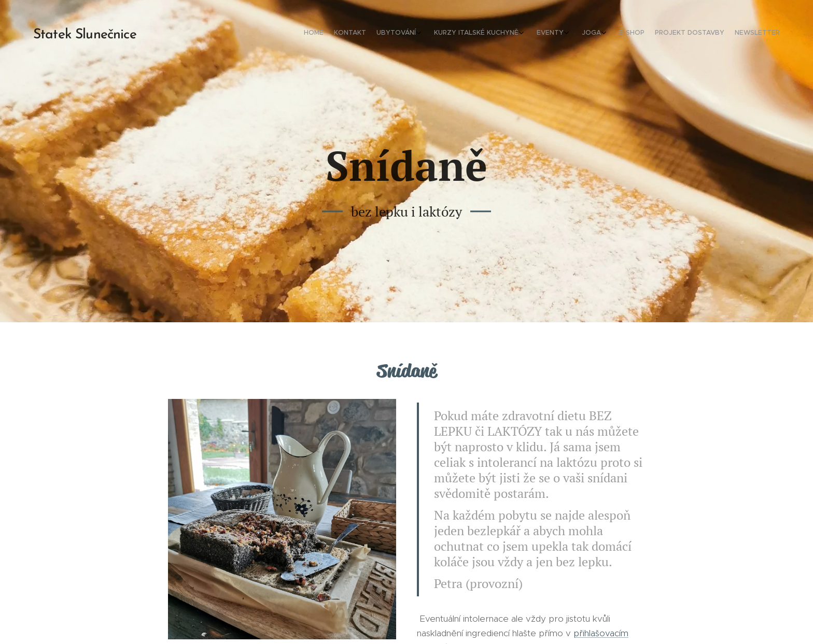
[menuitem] (667, 34)
